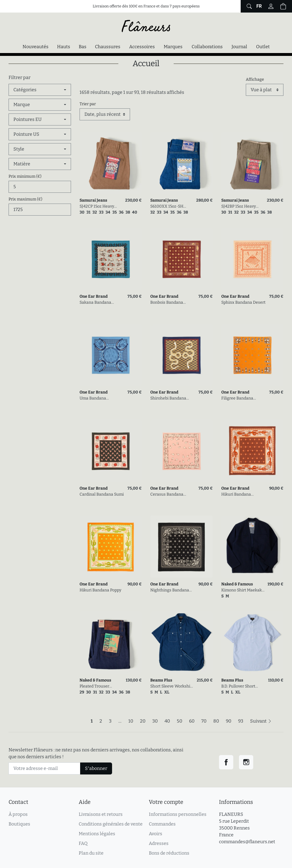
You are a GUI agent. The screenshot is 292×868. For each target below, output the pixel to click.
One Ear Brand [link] (94, 296)
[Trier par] (105, 114)
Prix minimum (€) (25, 176)
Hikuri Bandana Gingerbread (236, 495)
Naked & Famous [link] (237, 584)
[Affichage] (265, 90)
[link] (111, 163)
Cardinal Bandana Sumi (102, 494)
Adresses (159, 843)
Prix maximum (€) (25, 199)
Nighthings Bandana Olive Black (170, 590)
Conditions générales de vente (111, 824)
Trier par (88, 104)
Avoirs (156, 834)
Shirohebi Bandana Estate (168, 398)
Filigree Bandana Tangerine (237, 398)
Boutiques (19, 824)
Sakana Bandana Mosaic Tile (95, 303)
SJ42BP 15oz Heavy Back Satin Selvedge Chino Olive (240, 207)
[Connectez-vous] (271, 6)
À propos (18, 814)
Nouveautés (36, 47)
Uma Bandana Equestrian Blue (95, 398)
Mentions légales (97, 834)
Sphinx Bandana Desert (243, 302)
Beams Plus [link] (161, 680)
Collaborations (207, 47)
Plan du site (91, 853)
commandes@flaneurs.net (247, 842)
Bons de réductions (169, 853)
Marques (173, 47)
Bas (83, 47)
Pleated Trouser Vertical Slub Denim (98, 687)
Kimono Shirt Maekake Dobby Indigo (243, 590)
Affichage (255, 79)
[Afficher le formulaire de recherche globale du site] (249, 6)
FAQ (83, 843)
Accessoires (142, 47)
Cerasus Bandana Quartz (167, 495)
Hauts (64, 47)
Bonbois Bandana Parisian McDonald (168, 303)
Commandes (162, 824)
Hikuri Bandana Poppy (100, 590)
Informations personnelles (178, 814)
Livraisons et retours (101, 814)
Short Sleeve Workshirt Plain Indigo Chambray (172, 687)
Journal (239, 47)
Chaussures (108, 47)
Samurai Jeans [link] (93, 200)
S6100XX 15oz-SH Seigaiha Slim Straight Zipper (171, 207)
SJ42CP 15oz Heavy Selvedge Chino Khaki (100, 207)
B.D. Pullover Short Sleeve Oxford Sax (238, 687)
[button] (283, 6)
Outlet (263, 47)
